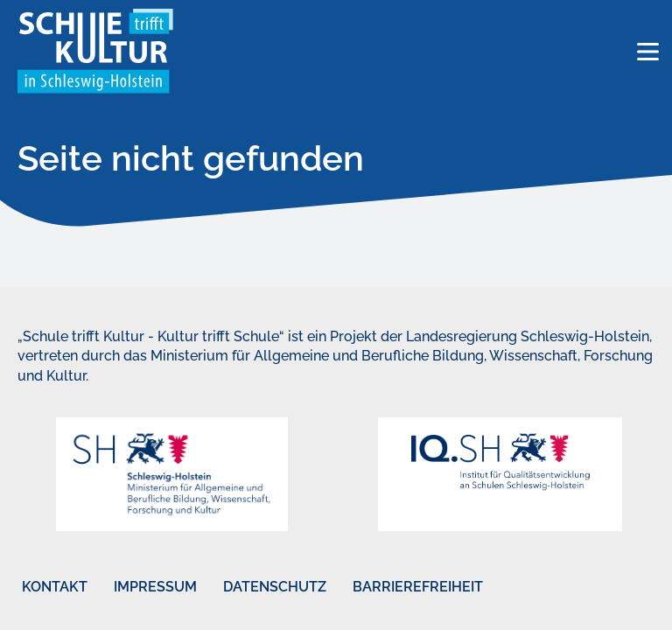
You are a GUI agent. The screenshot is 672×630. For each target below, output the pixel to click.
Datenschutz (275, 587)
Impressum (155, 587)
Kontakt (55, 587)
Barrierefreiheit (418, 587)
